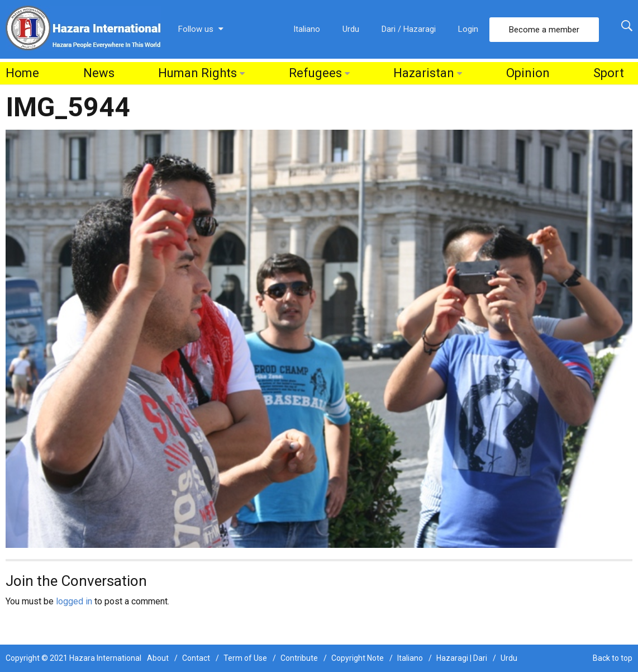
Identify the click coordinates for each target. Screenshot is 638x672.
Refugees (315, 73)
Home (22, 73)
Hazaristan (424, 73)
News (99, 73)
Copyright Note (358, 658)
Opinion (528, 73)
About (158, 658)
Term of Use (245, 658)
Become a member (544, 30)
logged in (74, 601)
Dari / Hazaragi (409, 29)
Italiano (307, 29)
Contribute (299, 658)
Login (468, 29)
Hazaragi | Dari (462, 658)
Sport (609, 73)
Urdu (351, 29)
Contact (196, 658)
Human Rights (197, 73)
